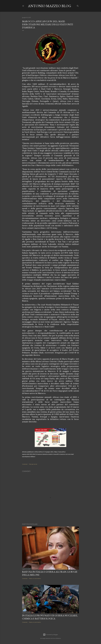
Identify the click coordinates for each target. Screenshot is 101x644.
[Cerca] (78, 5)
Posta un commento (35, 578)
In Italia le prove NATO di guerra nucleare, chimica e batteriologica (50, 617)
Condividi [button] (25, 464)
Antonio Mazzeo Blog (50, 6)
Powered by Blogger (50, 635)
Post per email (33, 464)
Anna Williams (57, 638)
